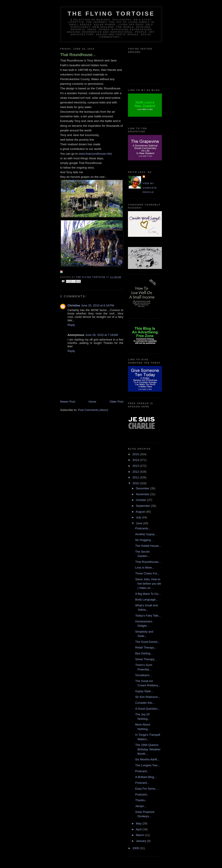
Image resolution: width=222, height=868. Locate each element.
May (139, 823)
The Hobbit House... (148, 546)
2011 (136, 477)
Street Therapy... (146, 659)
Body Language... (147, 599)
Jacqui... (141, 806)
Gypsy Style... (144, 691)
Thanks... (141, 800)
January (142, 841)
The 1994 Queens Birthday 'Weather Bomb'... (148, 749)
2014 (136, 460)
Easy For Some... (146, 789)
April (139, 829)
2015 (136, 454)
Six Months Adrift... (147, 759)
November (143, 494)
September (143, 506)
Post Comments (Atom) (93, 410)
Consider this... (145, 703)
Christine (74, 305)
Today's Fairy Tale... (148, 616)
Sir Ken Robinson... (148, 697)
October (142, 500)
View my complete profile (150, 188)
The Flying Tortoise (111, 14)
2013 (136, 466)
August (141, 512)
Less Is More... (145, 568)
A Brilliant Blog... (146, 777)
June (140, 523)
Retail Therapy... (146, 647)
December (143, 488)
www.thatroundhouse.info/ (95, 154)
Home (92, 402)
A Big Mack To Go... (148, 594)
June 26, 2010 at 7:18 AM (102, 335)
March (140, 835)
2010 (136, 483)
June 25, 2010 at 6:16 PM (98, 305)
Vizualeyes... (143, 675)
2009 (136, 848)
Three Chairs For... (147, 573)
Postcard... (142, 771)
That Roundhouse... (148, 562)
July (139, 517)
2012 (136, 472)
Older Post (116, 402)
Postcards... (143, 528)
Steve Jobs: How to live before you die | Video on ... (148, 584)
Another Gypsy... (146, 534)
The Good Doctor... (147, 642)
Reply (71, 325)
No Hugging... (144, 540)
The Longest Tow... (147, 765)
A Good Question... (147, 709)
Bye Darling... (144, 653)
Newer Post (68, 402)
